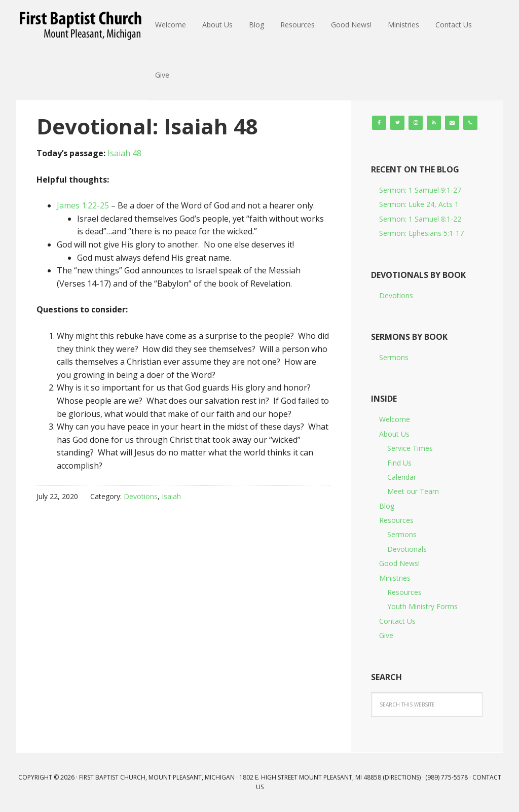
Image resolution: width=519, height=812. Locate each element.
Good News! (399, 563)
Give (386, 635)
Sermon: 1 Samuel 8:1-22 (420, 219)
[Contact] (452, 123)
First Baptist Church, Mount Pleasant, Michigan (82, 25)
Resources (396, 520)
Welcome (395, 419)
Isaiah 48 (124, 153)
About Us (394, 434)
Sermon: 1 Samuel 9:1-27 (420, 190)
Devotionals (407, 549)
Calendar (402, 477)
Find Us (399, 463)
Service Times (410, 448)
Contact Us (397, 621)
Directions (402, 777)
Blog (387, 506)
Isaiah (171, 496)
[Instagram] (416, 123)
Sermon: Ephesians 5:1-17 (421, 233)
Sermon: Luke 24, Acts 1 (419, 204)
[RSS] (434, 123)
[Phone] (470, 123)
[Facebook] (379, 123)
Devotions (141, 496)
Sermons (394, 357)
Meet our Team (413, 491)
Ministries (395, 578)
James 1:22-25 (83, 205)
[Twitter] (397, 123)
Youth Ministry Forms (422, 606)
